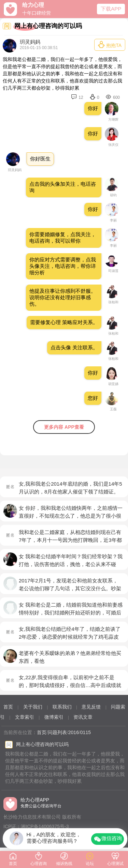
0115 (86, 732)
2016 (74, 732)
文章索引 (25, 717)
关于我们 (33, 707)
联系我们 (62, 707)
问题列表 (57, 732)
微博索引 (54, 717)
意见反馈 (91, 707)
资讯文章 (83, 717)
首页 (8, 707)
